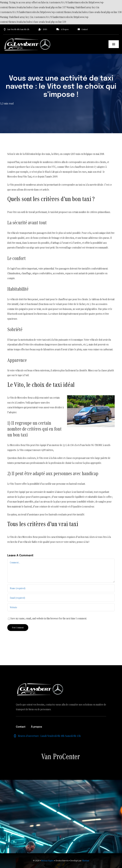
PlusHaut (86, 861)
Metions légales (47, 861)
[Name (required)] (61, 588)
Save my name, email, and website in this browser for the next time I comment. (49, 618)
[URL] (61, 607)
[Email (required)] (61, 598)
